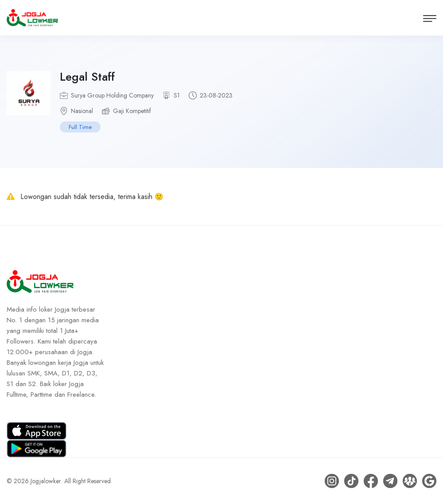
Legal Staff (87, 77)
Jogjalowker (46, 481)
